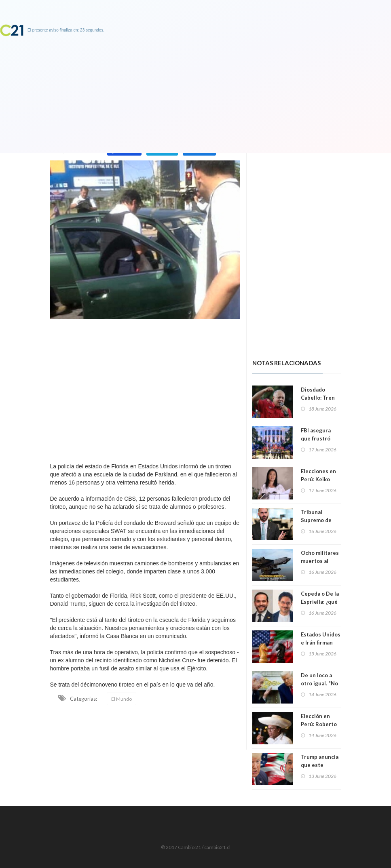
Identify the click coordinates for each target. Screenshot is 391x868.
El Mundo (122, 699)
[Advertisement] (145, 389)
